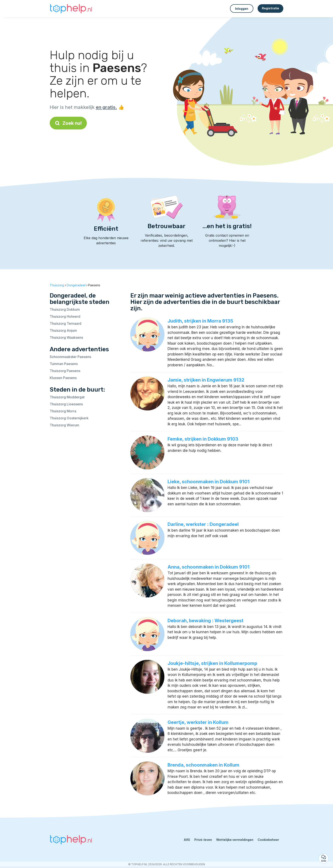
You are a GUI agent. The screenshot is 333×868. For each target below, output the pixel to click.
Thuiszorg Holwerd (65, 316)
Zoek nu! (68, 123)
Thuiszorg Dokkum (65, 309)
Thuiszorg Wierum (64, 425)
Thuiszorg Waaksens (66, 337)
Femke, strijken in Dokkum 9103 (203, 439)
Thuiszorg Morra (63, 411)
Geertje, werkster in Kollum (198, 722)
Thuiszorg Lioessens (66, 404)
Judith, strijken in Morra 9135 (200, 321)
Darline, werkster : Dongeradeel (203, 524)
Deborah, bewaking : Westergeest (205, 621)
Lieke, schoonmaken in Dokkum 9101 (209, 482)
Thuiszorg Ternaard (66, 323)
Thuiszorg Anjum (63, 330)
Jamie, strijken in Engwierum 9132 (206, 380)
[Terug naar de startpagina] (71, 8)
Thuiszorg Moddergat (67, 397)
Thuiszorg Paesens (65, 371)
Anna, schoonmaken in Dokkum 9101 (209, 567)
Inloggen (242, 9)
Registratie (270, 8)
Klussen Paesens (63, 378)
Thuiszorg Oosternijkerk (69, 418)
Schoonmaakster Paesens (70, 357)
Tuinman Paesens (64, 364)
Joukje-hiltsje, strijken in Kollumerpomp (212, 663)
